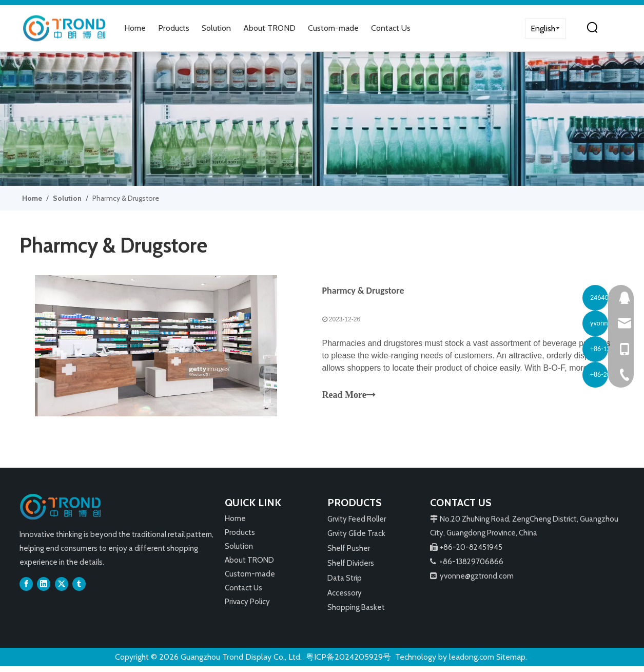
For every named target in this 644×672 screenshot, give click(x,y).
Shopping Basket (356, 613)
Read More (349, 398)
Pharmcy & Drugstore (363, 293)
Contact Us (391, 28)
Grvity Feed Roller (357, 525)
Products (174, 28)
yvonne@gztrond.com (477, 582)
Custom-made (333, 28)
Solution (216, 28)
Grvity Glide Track (356, 540)
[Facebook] (26, 590)
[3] (322, 119)
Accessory (345, 599)
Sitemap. (512, 663)
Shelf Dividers (351, 569)
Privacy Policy (247, 607)
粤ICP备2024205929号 (348, 663)
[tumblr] (79, 590)
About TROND (269, 28)
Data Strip (345, 584)
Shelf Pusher (349, 554)
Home (135, 28)
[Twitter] (62, 590)
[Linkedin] (44, 590)
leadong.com (472, 663)
